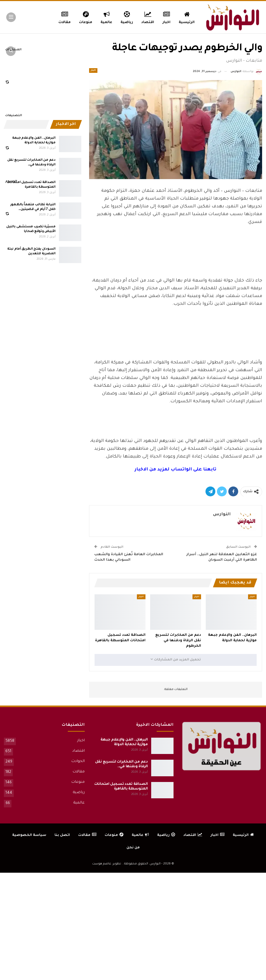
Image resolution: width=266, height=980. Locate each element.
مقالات (79, 772)
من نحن (133, 848)
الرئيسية (188, 17)
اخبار (167, 17)
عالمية (105, 17)
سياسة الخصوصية (29, 835)
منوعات (83, 17)
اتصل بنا (62, 835)
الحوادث (78, 762)
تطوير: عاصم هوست (107, 864)
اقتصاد (147, 17)
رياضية (126, 17)
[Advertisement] (176, 263)
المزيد (62, 17)
